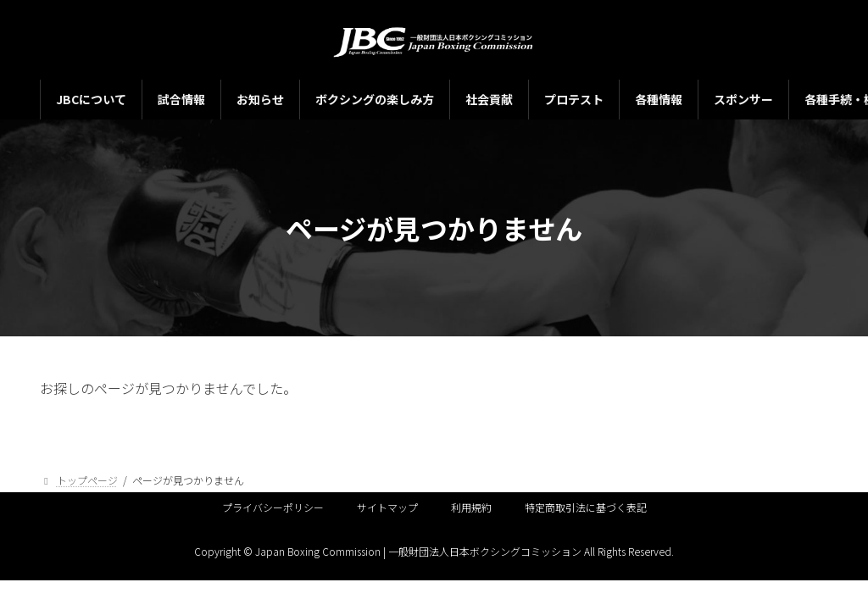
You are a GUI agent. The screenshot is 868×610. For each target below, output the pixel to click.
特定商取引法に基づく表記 (586, 507)
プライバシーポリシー (273, 507)
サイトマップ (387, 507)
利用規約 (471, 507)
